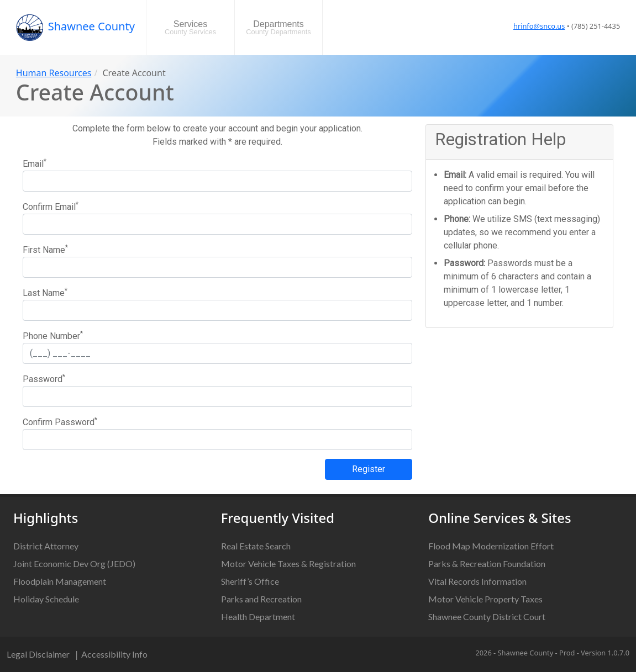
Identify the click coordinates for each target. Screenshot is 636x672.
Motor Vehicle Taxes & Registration (288, 563)
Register (369, 469)
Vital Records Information (477, 581)
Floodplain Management (60, 581)
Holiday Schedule (46, 599)
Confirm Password (60, 422)
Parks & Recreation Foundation (487, 563)
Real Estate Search (256, 546)
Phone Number (53, 335)
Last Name (45, 292)
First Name (45, 249)
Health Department (258, 617)
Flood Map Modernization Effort (491, 546)
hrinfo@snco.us (539, 26)
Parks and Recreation (261, 599)
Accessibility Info (114, 654)
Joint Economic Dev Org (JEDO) (74, 563)
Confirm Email (51, 206)
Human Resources (54, 73)
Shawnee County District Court (487, 617)
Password (44, 379)
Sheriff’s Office (250, 581)
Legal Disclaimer (38, 654)
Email (35, 163)
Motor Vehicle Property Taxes (485, 599)
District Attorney (46, 546)
